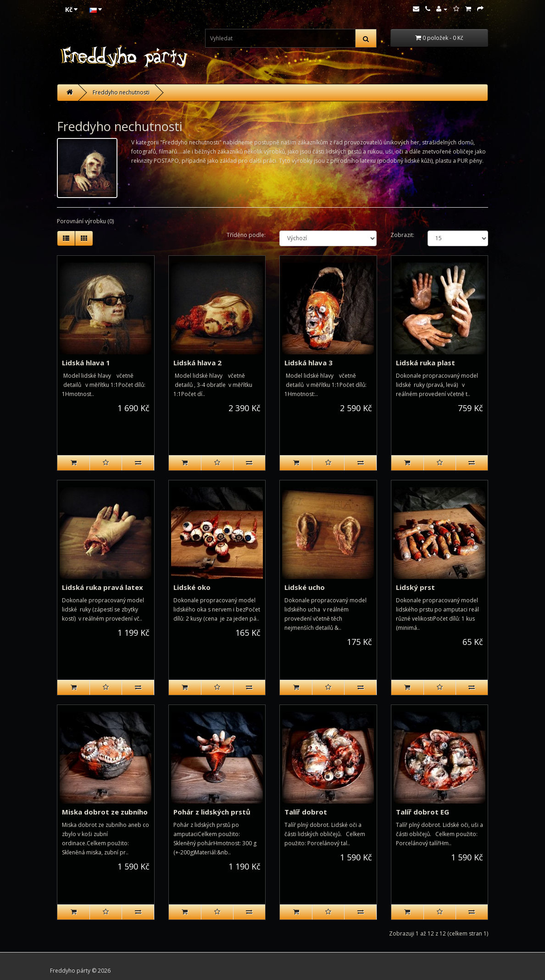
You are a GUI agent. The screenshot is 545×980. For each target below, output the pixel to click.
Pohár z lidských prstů (212, 812)
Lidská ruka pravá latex (103, 587)
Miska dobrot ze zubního (105, 812)
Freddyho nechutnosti (121, 92)
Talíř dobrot (306, 812)
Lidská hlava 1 (86, 363)
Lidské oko (192, 587)
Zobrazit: (402, 235)
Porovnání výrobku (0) (85, 221)
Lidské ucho (305, 587)
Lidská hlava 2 (197, 363)
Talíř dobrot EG (423, 812)
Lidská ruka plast (425, 363)
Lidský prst (415, 587)
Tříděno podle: (246, 235)
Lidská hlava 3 (309, 363)
